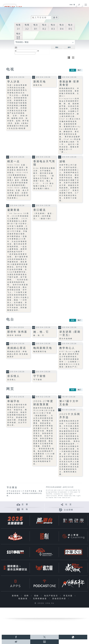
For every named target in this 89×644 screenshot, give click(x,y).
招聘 (27, 596)
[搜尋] (79, 4)
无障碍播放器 (41, 599)
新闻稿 (16, 596)
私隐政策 (24, 599)
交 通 (25, 505)
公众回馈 (69, 510)
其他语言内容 (60, 599)
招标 (37, 596)
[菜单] (86, 4)
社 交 (69, 505)
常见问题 (69, 596)
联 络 (25, 509)
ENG (71, 5)
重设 (57, 47)
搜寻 (69, 47)
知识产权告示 (52, 596)
